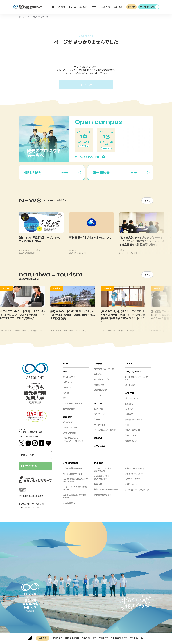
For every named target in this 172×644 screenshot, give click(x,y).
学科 (65, 375)
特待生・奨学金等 (132, 433)
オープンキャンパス (147, 7)
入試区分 (129, 412)
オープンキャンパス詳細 (87, 159)
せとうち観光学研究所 (72, 477)
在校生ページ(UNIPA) (134, 471)
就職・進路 (68, 420)
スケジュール (100, 417)
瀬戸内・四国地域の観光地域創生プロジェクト (75, 483)
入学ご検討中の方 (89, 638)
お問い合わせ (36, 458)
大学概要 (98, 367)
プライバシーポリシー (134, 477)
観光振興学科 (69, 380)
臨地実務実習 (69, 412)
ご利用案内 (58, 638)
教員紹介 (67, 391)
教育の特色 (99, 388)
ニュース (129, 367)
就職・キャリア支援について (75, 431)
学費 (127, 428)
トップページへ (86, 85)
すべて (147, 203)
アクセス (98, 398)
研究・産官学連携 (72, 638)
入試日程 (129, 417)
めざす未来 (68, 425)
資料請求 (132, 7)
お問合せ (43, 638)
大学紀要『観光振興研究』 (74, 471)
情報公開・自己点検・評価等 (106, 493)
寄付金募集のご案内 (103, 498)
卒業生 (66, 401)
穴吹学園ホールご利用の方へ (137, 493)
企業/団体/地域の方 (119, 638)
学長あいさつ (100, 377)
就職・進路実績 (70, 436)
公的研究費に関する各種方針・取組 (75, 499)
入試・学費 (129, 396)
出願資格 (129, 407)
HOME (66, 367)
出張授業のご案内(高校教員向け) (102, 481)
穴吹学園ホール (136, 638)
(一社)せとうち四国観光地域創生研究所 (75, 491)
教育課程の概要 (101, 393)
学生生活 (98, 407)
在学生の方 (104, 638)
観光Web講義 (69, 506)
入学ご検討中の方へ (134, 482)
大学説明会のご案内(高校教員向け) (103, 473)
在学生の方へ (131, 487)
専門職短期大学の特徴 (104, 372)
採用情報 (98, 487)
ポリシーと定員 (131, 401)
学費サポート (130, 439)
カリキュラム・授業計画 (73, 407)
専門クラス (68, 385)
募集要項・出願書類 (133, 423)
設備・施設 (98, 412)
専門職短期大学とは (103, 383)
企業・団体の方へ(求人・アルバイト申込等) (74, 443)
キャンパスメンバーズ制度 (105, 433)
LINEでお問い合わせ (36, 469)
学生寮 (97, 422)
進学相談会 (130, 388)
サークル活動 (100, 428)
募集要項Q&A (131, 444)
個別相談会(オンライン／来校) (136, 381)
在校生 (66, 396)
